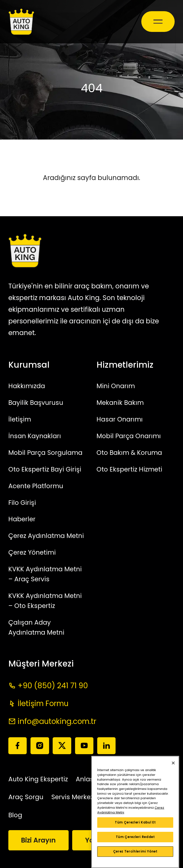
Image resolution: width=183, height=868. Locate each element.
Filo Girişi (22, 503)
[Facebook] (18, 746)
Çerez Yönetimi (32, 552)
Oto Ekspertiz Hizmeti (129, 469)
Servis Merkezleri (77, 797)
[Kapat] (173, 763)
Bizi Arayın (38, 840)
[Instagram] (40, 746)
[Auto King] (21, 22)
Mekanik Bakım (120, 403)
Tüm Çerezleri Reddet (135, 837)
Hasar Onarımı (120, 419)
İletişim (20, 419)
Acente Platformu (36, 486)
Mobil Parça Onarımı (129, 436)
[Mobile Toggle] (158, 22)
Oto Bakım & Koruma (129, 453)
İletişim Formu (43, 703)
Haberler (22, 519)
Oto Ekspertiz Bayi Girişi (45, 469)
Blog (15, 815)
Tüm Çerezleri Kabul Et (135, 822)
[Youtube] (84, 746)
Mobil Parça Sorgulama (45, 453)
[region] (135, 812)
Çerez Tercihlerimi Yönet (135, 851)
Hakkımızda (27, 386)
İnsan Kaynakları (35, 436)
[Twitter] (62, 746)
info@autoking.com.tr (57, 721)
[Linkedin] (106, 746)
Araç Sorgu (26, 797)
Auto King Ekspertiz (38, 779)
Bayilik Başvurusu (36, 403)
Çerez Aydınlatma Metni (46, 536)
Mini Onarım (116, 386)
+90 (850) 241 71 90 (53, 686)
